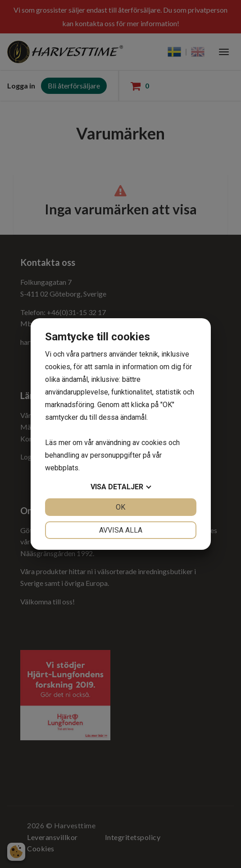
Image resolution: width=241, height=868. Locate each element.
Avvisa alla (121, 530)
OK (120, 507)
